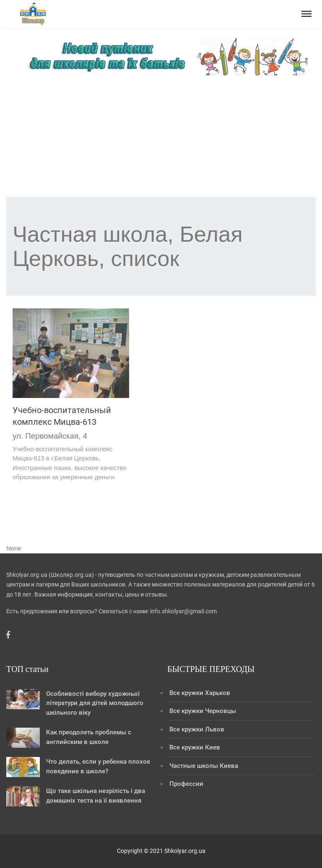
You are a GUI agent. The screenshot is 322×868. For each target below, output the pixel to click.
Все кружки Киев (195, 747)
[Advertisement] (161, 138)
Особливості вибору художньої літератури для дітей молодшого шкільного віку (95, 703)
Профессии (186, 784)
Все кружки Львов (197, 729)
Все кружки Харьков (200, 693)
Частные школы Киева (204, 766)
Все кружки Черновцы (203, 711)
